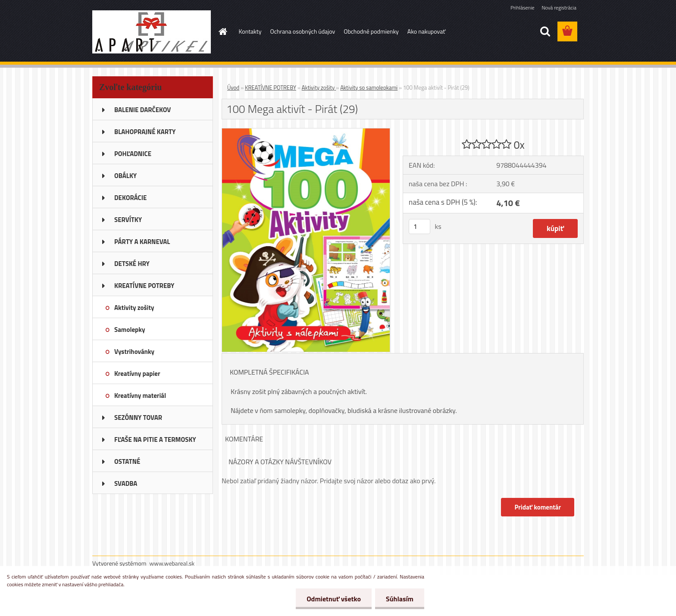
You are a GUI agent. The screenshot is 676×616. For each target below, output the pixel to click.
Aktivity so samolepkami (369, 88)
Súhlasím (400, 599)
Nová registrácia (559, 8)
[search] (545, 31)
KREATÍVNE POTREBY (271, 88)
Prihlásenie (522, 8)
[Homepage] (222, 31)
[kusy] (419, 227)
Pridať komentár (538, 507)
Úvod (233, 88)
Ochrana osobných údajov (302, 31)
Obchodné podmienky (371, 31)
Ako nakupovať (426, 31)
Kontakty (250, 31)
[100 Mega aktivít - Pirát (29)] (306, 132)
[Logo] (152, 32)
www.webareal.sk (172, 563)
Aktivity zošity (319, 88)
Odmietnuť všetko (334, 599)
